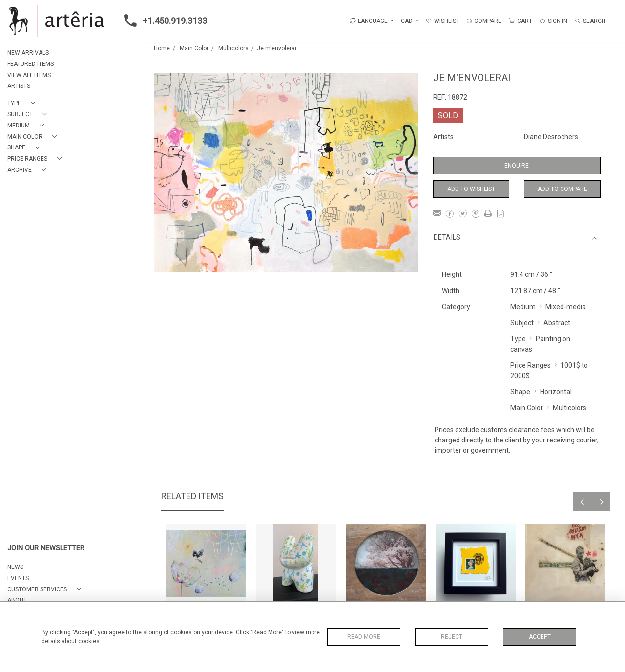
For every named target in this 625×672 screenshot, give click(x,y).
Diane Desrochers (551, 137)
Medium (523, 307)
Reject (452, 637)
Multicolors (233, 48)
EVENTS (18, 578)
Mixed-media (566, 307)
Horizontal (556, 392)
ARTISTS (19, 86)
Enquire (517, 166)
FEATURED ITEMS (31, 64)
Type (518, 339)
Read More (364, 637)
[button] (23, 103)
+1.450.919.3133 (163, 21)
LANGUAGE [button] (369, 21)
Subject (522, 323)
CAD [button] (407, 21)
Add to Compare (562, 189)
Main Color (194, 48)
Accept (540, 637)
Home (162, 48)
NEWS (15, 567)
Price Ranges (531, 365)
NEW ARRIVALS (28, 53)
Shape (520, 392)
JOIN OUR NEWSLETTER (46, 548)
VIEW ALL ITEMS (29, 75)
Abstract (557, 323)
